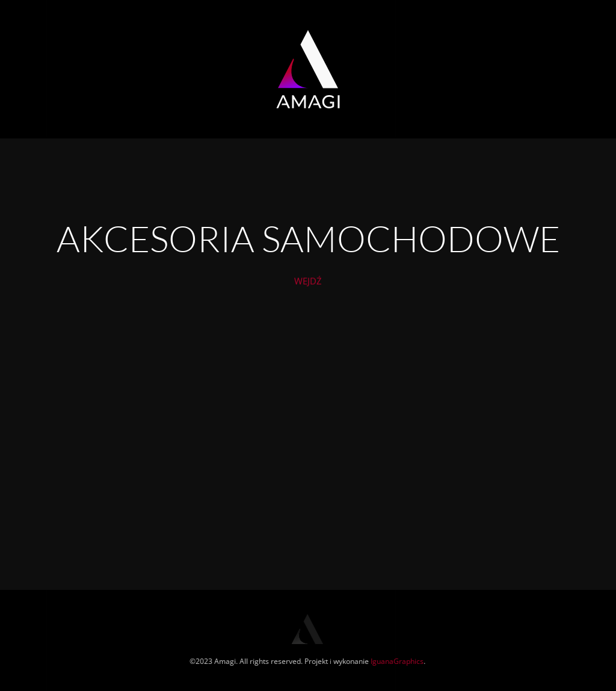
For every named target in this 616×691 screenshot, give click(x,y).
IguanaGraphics (396, 661)
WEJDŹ (308, 285)
